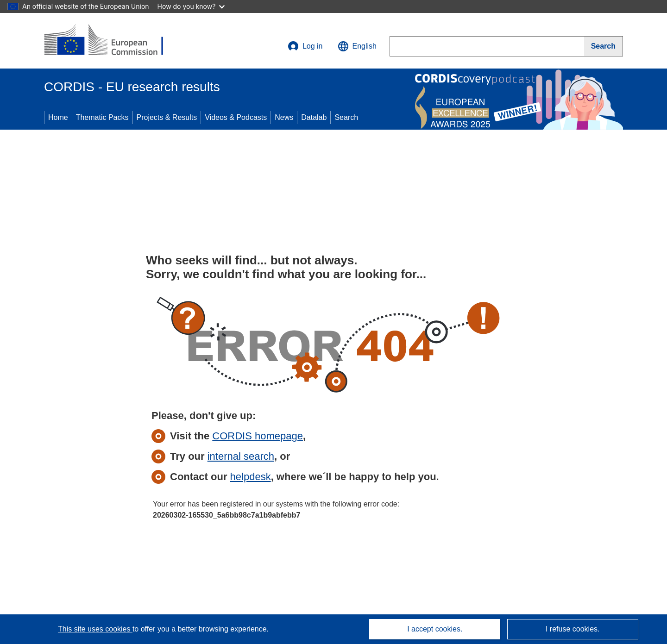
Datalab (314, 117)
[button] (357, 46)
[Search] (604, 46)
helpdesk (251, 477)
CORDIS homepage (258, 436)
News (284, 117)
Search (346, 117)
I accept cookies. (435, 629)
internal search (241, 456)
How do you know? (191, 6)
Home (58, 117)
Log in (305, 46)
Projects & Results (167, 117)
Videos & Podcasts (236, 117)
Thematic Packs (102, 117)
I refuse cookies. (573, 629)
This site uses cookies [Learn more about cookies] (95, 629)
